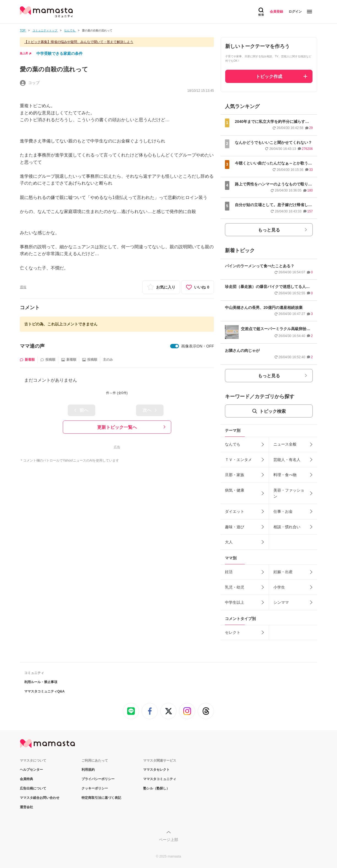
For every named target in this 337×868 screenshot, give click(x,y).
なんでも (233, 444)
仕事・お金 (283, 511)
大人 (229, 542)
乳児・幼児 (235, 587)
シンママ (281, 602)
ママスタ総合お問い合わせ (40, 798)
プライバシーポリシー (98, 779)
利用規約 (88, 770)
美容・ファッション (289, 493)
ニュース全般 (285, 444)
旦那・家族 (235, 475)
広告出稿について (33, 788)
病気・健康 (235, 490)
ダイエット (235, 511)
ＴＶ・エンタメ (238, 460)
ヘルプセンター (31, 770)
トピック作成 (269, 76)
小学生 (279, 587)
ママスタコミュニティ (160, 779)
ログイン (295, 12)
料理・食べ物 (285, 475)
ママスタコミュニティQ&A (44, 691)
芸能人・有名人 (287, 460)
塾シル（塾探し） (156, 788)
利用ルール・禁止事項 (41, 682)
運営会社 (26, 807)
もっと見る (269, 230)
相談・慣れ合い (287, 527)
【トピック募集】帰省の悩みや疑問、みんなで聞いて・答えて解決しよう (79, 42)
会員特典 (26, 779)
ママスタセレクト (156, 770)
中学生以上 (235, 602)
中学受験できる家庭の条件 (59, 53)
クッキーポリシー (95, 788)
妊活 (229, 572)
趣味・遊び (235, 527)
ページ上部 (168, 840)
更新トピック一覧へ (117, 427)
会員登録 (276, 12)
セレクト (233, 632)
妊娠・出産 (283, 572)
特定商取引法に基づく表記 (101, 798)
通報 (23, 287)
